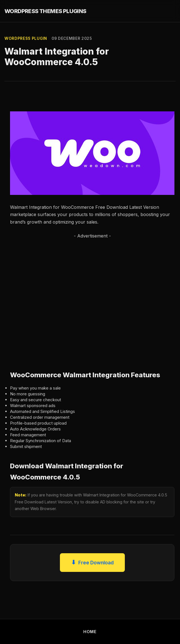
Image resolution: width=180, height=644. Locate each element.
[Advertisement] (57, 299)
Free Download (92, 563)
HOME (90, 632)
